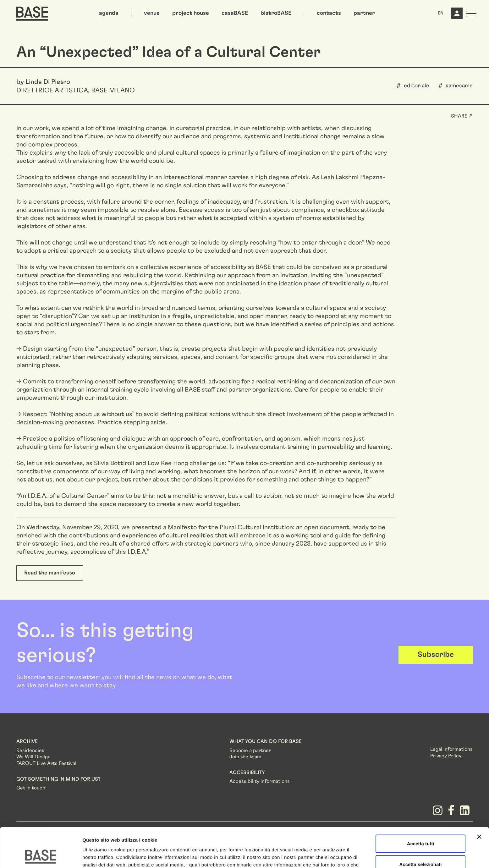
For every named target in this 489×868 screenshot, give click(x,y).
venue (152, 13)
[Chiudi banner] (479, 799)
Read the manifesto (50, 573)
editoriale (417, 86)
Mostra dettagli (331, 856)
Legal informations (451, 749)
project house (191, 13)
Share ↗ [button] (462, 116)
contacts (329, 13)
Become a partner (250, 750)
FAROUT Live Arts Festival (46, 763)
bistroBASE (276, 13)
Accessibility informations (260, 781)
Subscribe (436, 655)
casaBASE (235, 13)
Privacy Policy (446, 756)
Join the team (245, 757)
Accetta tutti (421, 806)
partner (364, 13)
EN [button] (441, 13)
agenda (109, 13)
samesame (459, 86)
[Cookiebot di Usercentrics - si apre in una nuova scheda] (41, 856)
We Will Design (33, 757)
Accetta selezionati (420, 827)
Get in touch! (31, 788)
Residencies (30, 750)
